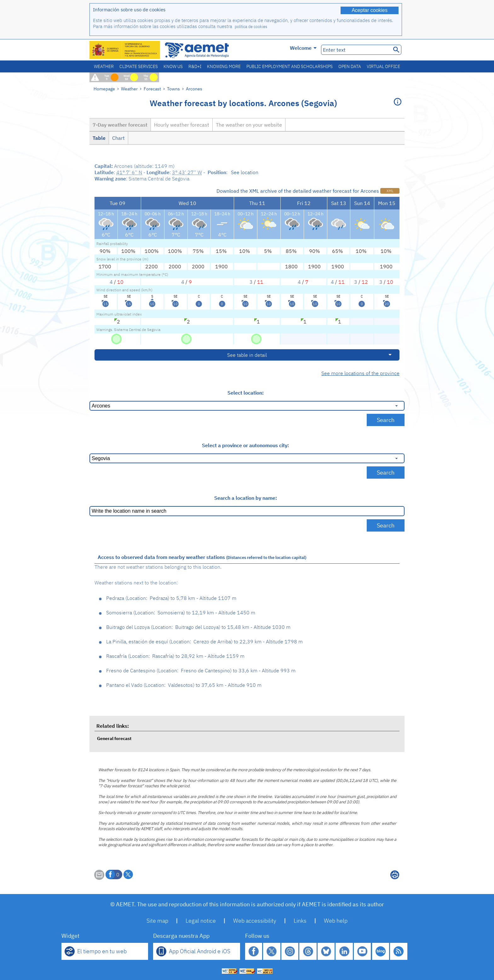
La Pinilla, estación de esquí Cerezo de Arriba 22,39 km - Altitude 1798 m (204, 641)
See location (245, 172)
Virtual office (383, 66)
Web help (336, 921)
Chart (118, 138)
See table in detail (247, 355)
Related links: (113, 726)
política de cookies (251, 27)
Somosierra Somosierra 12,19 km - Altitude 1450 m (181, 612)
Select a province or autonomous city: (245, 445)
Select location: (246, 393)
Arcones (194, 89)
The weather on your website (249, 125)
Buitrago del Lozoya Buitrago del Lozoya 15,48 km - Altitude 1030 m (198, 627)
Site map (157, 921)
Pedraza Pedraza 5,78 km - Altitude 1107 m (171, 598)
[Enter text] (356, 50)
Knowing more (224, 66)
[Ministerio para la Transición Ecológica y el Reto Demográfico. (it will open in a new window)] (125, 50)
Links (300, 921)
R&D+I (195, 66)
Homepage (104, 89)
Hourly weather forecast (182, 125)
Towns (173, 89)
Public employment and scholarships (290, 66)
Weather (104, 66)
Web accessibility (255, 921)
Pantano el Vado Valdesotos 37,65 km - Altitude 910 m (184, 685)
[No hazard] (116, 339)
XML (390, 191)
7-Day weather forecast (120, 125)
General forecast (114, 738)
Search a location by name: (246, 498)
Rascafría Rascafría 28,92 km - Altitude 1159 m (175, 656)
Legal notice (201, 921)
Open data (350, 66)
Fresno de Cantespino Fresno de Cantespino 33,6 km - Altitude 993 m (201, 670)
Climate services (139, 66)
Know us (173, 66)
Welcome (303, 48)
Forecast (152, 89)
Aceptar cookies (370, 10)
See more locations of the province (360, 373)
